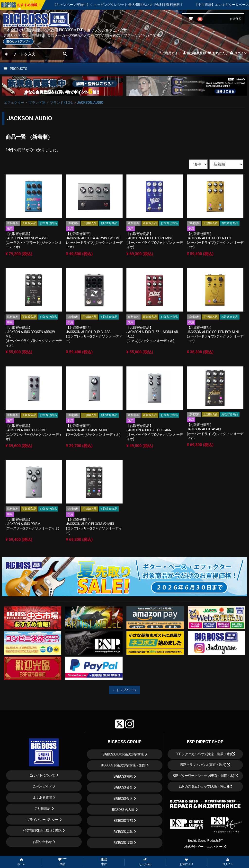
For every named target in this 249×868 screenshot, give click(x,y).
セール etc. (145, 862)
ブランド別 (37, 103)
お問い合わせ (42, 842)
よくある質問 (42, 798)
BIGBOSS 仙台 (123, 787)
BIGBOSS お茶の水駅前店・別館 (123, 765)
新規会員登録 (194, 53)
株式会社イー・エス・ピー (205, 847)
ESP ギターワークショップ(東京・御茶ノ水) (205, 776)
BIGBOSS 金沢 (123, 799)
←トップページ (124, 690)
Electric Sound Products (205, 841)
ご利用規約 (42, 808)
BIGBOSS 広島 (123, 832)
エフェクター (14, 103)
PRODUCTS (15, 69)
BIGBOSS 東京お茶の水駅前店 (123, 754)
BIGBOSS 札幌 (123, 776)
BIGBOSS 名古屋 (123, 810)
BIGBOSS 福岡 (123, 843)
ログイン (238, 53)
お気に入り (218, 53)
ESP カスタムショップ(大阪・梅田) (205, 786)
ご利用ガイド (170, 53)
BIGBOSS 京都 (123, 821)
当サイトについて (42, 775)
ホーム (21, 862)
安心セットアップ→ (18, 42)
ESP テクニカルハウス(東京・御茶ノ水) (205, 754)
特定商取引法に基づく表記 (42, 831)
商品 (62, 862)
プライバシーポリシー (42, 820)
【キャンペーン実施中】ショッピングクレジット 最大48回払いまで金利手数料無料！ (132, 5)
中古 (104, 862)
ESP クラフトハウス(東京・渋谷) (205, 765)
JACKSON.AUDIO (90, 103)
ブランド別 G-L (61, 103)
